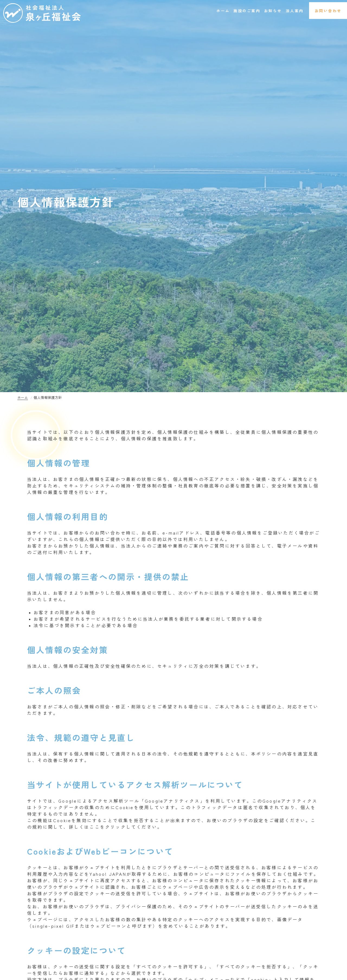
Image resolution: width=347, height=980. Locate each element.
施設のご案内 (218, 11)
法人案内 (280, 11)
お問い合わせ (322, 11)
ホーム (188, 11)
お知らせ (252, 11)
